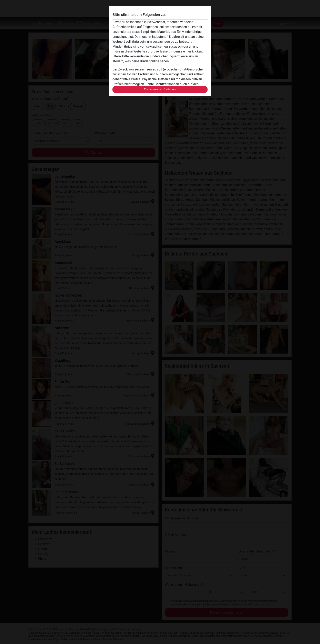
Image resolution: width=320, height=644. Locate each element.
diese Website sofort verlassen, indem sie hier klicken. (164, 51)
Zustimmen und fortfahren (160, 89)
